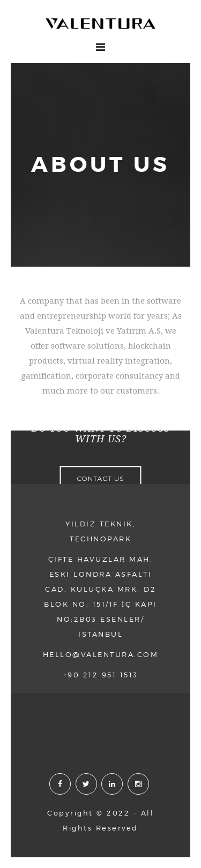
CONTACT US (100, 479)
